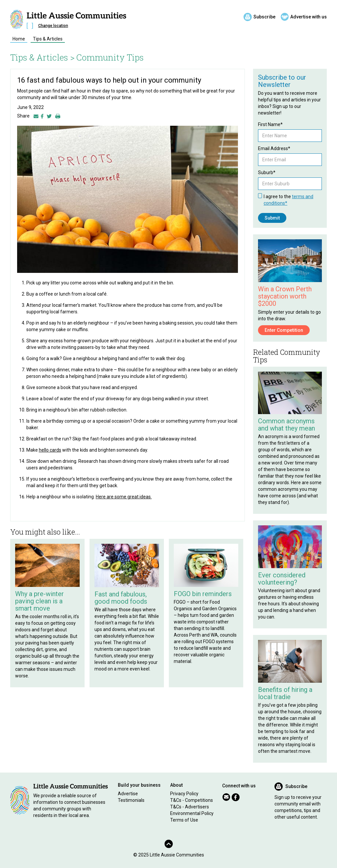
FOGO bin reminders (203, 594)
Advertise (128, 794)
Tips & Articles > (42, 57)
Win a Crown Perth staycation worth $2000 (285, 296)
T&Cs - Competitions (192, 800)
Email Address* (274, 148)
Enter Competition (284, 330)
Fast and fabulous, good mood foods (121, 598)
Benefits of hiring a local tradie (285, 693)
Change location (53, 26)
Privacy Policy (184, 794)
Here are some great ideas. (124, 497)
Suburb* (267, 172)
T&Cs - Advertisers (190, 807)
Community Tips (110, 57)
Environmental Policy (192, 813)
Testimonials (131, 800)
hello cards (50, 450)
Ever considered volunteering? (282, 579)
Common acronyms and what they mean (286, 425)
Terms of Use (184, 820)
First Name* (270, 124)
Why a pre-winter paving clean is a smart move (39, 601)
